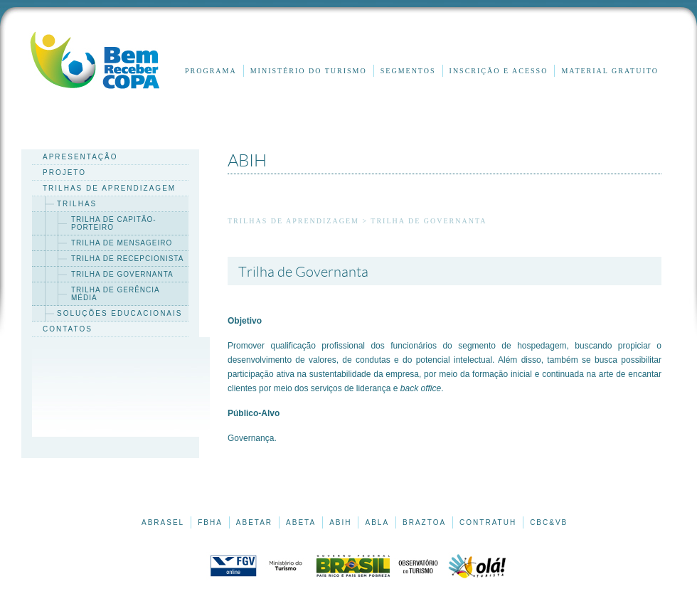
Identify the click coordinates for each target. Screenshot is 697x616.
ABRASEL (163, 522)
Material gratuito (610, 71)
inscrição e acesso (499, 71)
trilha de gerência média (116, 294)
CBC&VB (549, 522)
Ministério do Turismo (309, 71)
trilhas (77, 204)
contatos (68, 329)
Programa (211, 71)
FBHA (210, 522)
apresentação (80, 157)
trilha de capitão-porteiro (114, 223)
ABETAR (254, 522)
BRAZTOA (424, 522)
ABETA (301, 522)
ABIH (340, 522)
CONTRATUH (488, 522)
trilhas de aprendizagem (109, 188)
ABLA (377, 522)
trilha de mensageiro (122, 243)
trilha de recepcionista (127, 259)
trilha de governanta (122, 274)
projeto (64, 172)
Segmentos (408, 71)
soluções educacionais (119, 313)
